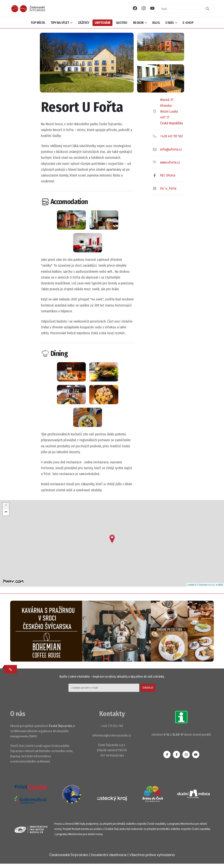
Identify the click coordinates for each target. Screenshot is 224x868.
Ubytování (102, 23)
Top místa (38, 23)
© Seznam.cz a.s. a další (210, 585)
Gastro (122, 23)
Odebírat (148, 688)
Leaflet (191, 585)
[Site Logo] (28, 9)
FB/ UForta (168, 175)
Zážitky (84, 23)
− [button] (6, 512)
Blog (156, 23)
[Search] (208, 9)
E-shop (188, 23)
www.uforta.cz (170, 162)
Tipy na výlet (60, 23)
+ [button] (6, 506)
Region (138, 23)
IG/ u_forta (168, 188)
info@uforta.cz (171, 149)
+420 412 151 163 (171, 136)
